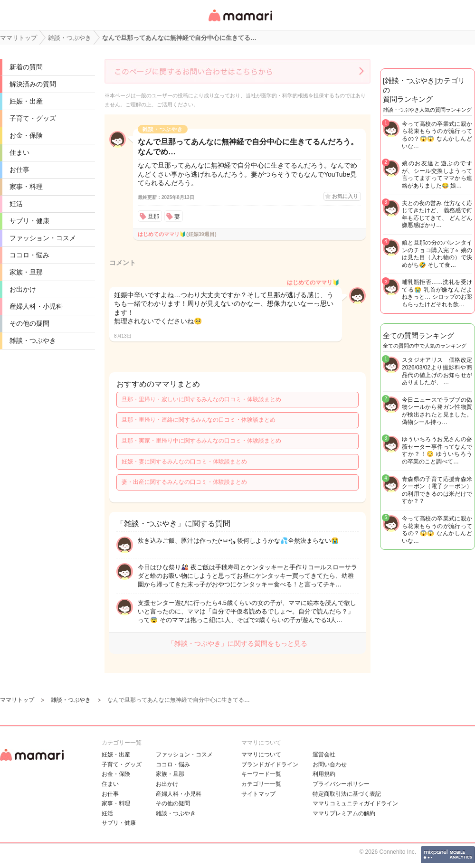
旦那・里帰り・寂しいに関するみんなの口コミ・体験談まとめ (201, 399)
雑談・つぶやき (33, 340)
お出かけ (23, 289)
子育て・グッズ (33, 118)
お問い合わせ (330, 764)
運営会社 (324, 755)
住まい (19, 152)
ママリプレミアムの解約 (344, 813)
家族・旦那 (26, 272)
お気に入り (345, 196)
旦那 (153, 217)
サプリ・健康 (29, 221)
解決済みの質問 (33, 84)
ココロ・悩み (29, 255)
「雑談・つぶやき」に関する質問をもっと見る (237, 643)
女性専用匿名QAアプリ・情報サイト (240, 22)
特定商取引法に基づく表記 (347, 794)
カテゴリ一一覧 (261, 784)
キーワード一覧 (261, 774)
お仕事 (19, 170)
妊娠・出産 (26, 101)
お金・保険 (26, 135)
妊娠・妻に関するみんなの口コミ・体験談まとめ (184, 462)
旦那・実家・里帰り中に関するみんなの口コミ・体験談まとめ (201, 441)
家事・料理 (26, 187)
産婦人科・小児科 (36, 306)
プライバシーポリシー (341, 784)
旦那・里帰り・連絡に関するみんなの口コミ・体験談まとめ (199, 420)
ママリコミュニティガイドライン (355, 803)
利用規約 (324, 774)
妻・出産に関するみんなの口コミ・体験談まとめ (184, 482)
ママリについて (261, 755)
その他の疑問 (29, 323)
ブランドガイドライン (270, 764)
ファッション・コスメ (43, 238)
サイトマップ (258, 794)
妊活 (16, 204)
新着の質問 (26, 67)
